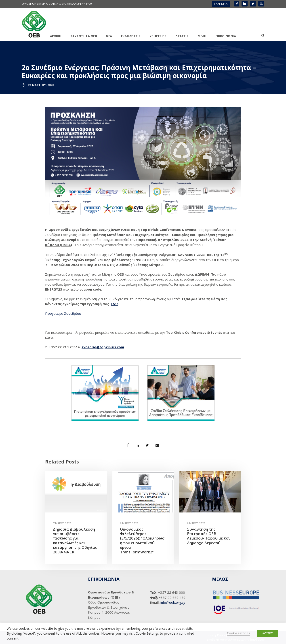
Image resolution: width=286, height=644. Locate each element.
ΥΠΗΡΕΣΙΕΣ (158, 36)
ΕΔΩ (114, 304)
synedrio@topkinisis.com (103, 347)
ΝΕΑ (109, 36)
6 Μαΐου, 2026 (129, 523)
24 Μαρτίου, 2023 (41, 85)
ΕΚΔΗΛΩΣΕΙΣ (131, 36)
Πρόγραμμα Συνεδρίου (63, 313)
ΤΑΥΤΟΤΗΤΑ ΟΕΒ (84, 36)
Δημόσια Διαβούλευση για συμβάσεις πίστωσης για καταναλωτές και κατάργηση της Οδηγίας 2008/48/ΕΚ (75, 541)
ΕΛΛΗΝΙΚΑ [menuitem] (221, 4)
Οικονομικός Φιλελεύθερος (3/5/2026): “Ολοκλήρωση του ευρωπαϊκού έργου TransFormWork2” (142, 541)
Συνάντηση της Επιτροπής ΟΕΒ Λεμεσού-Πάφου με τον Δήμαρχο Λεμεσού (209, 536)
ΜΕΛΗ (202, 36)
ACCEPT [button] (267, 633)
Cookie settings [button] (239, 633)
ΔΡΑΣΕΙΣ (182, 36)
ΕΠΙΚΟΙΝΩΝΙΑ (226, 36)
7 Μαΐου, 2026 (62, 523)
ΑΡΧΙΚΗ (56, 36)
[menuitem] (221, 4)
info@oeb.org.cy (173, 602)
